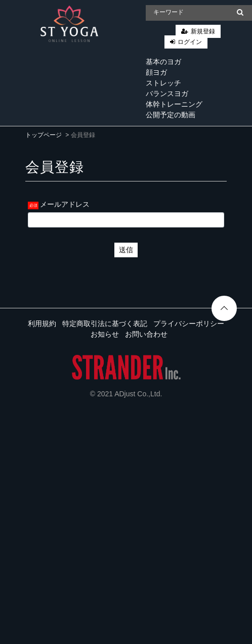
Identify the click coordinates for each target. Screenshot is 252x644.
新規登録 (203, 31)
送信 (126, 250)
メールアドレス (65, 204)
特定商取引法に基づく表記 (105, 324)
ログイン (190, 42)
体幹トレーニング (174, 104)
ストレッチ (163, 83)
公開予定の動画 (171, 115)
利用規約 (42, 324)
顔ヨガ (156, 72)
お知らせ (105, 334)
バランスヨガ (167, 94)
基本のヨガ (163, 62)
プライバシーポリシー (189, 324)
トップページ (44, 135)
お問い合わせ (146, 334)
